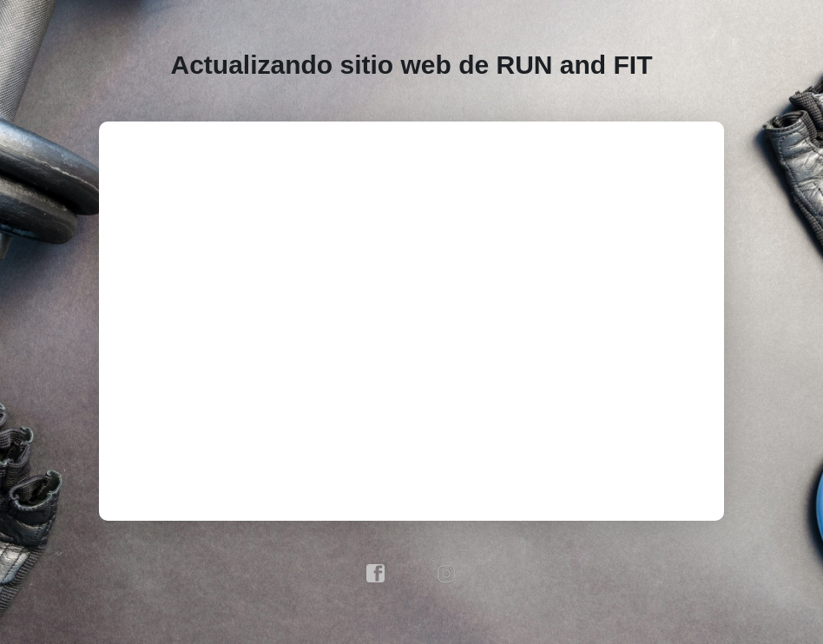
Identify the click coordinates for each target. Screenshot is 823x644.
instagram (447, 574)
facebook (376, 574)
